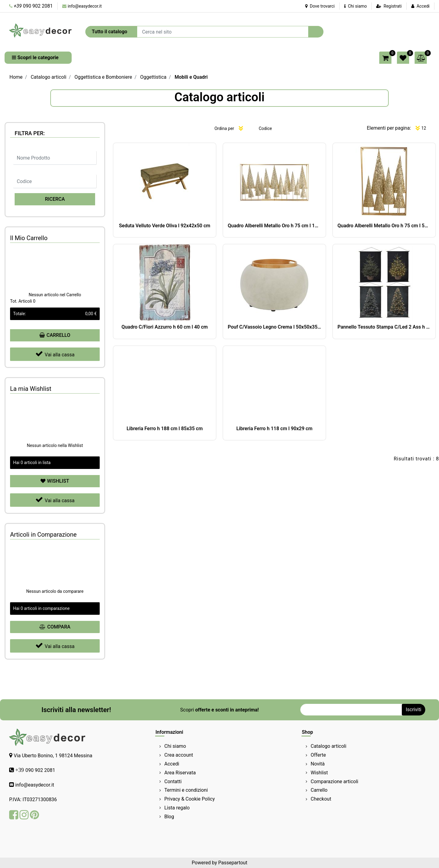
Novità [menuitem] (318, 764)
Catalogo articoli (49, 77)
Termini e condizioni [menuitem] (186, 790)
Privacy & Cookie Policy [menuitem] (190, 799)
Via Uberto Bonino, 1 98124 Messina (53, 756)
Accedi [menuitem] (172, 764)
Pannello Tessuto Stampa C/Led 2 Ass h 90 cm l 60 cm (384, 327)
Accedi (423, 6)
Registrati (393, 6)
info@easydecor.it (85, 6)
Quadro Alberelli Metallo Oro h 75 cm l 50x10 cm (384, 226)
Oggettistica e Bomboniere (103, 77)
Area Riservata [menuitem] (180, 773)
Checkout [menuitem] (321, 799)
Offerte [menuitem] (318, 755)
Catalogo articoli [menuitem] (328, 746)
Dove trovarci (320, 6)
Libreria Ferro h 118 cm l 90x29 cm (274, 429)
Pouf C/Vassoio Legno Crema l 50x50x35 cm (274, 327)
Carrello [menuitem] (319, 790)
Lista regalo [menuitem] (177, 808)
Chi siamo (356, 6)
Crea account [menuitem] (179, 755)
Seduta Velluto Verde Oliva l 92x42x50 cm (164, 226)
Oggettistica (153, 77)
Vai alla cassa (55, 354)
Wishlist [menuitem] (319, 773)
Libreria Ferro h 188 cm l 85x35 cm (165, 429)
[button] (316, 32)
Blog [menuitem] (169, 817)
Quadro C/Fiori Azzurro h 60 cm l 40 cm (165, 327)
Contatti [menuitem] (173, 782)
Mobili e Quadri (191, 77)
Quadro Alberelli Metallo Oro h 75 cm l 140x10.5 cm (274, 226)
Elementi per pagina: (389, 128)
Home (16, 77)
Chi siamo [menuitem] (175, 746)
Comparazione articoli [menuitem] (334, 782)
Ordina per (224, 128)
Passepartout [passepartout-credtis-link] (233, 863)
